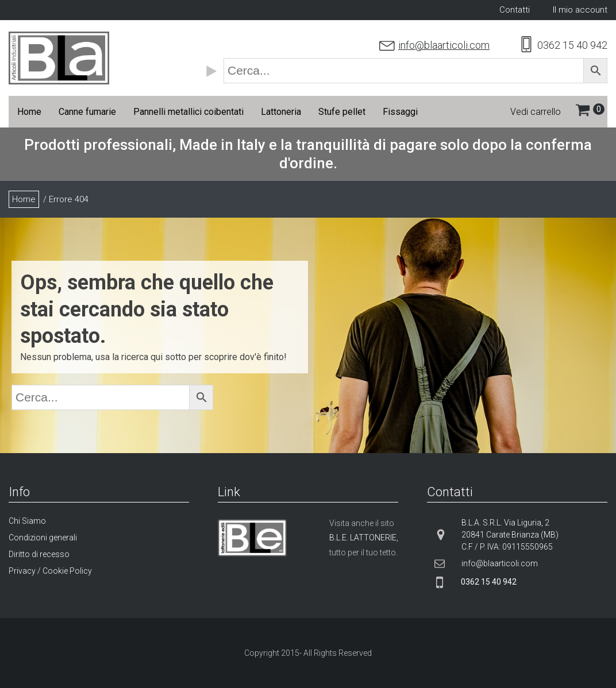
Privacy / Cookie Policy (50, 571)
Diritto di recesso (39, 554)
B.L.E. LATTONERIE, (364, 538)
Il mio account (580, 10)
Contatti (515, 10)
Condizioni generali (43, 538)
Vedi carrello (536, 112)
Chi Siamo (27, 521)
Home (24, 199)
